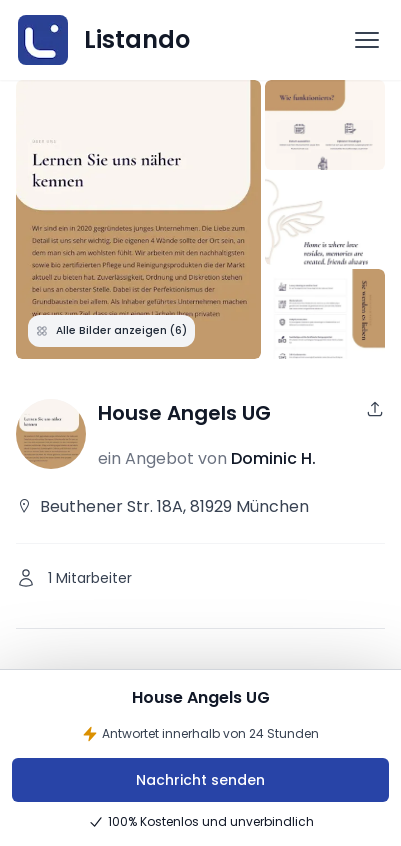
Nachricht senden (200, 780)
